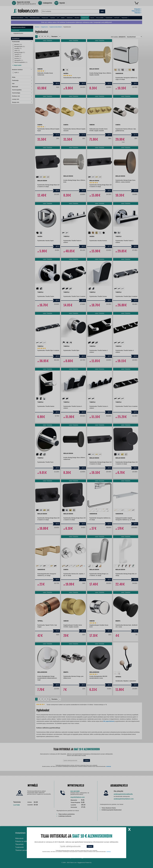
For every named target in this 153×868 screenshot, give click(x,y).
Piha (27, 18)
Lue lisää (17, 805)
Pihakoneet (45, 18)
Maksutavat (19, 838)
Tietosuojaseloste (117, 841)
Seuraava (54, 37)
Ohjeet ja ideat (86, 833)
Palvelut (51, 833)
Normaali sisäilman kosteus (89, 843)
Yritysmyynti (51, 844)
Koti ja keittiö (100, 18)
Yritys (113, 833)
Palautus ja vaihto (22, 841)
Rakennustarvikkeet (18, 18)
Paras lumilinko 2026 (86, 846)
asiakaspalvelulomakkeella (123, 794)
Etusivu (37, 27)
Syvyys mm (22, 102)
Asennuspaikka (22, 90)
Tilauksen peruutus (22, 850)
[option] (63, 70)
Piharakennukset (35, 18)
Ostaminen (20, 833)
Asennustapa (22, 93)
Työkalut (53, 18)
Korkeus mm (22, 96)
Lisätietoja (108, 766)
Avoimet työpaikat (117, 838)
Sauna (92, 18)
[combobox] (71, 11)
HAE (102, 11)
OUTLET (117, 18)
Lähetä (87, 761)
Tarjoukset (124, 18)
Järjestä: (122, 37)
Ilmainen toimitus (22, 70)
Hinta (22, 77)
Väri (22, 84)
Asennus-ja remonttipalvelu (57, 838)
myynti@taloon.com (78, 797)
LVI (58, 18)
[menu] (77, 18)
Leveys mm (22, 99)
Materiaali (22, 87)
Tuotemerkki (22, 42)
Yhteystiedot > (136, 11)
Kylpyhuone (85, 18)
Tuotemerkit (109, 18)
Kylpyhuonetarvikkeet (56, 27)
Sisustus (77, 18)
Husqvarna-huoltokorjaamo (57, 841)
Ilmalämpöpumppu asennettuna (85, 839)
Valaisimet (70, 18)
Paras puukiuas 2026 (86, 849)
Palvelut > (138, 13)
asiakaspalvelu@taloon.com (124, 799)
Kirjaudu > (138, 9)
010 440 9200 (75, 791)
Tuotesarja (22, 80)
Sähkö (63, 18)
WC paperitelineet (109, 721)
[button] (17, 65)
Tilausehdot (19, 844)
